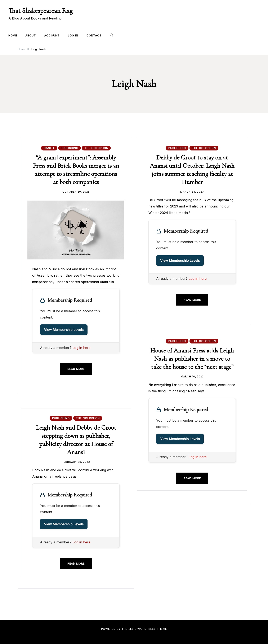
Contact (94, 35)
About (31, 35)
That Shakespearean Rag (41, 11)
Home (13, 35)
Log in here (81, 347)
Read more (76, 369)
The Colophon (96, 148)
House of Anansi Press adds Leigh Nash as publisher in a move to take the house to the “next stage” (192, 359)
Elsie (132, 629)
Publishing (70, 148)
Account (52, 35)
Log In (73, 35)
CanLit (49, 148)
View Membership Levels (64, 329)
